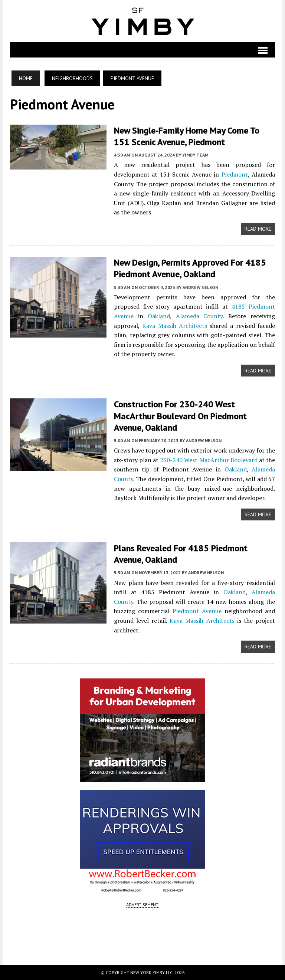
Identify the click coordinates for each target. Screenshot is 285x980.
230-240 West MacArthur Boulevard (209, 460)
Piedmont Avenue (197, 611)
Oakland (159, 316)
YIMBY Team (195, 155)
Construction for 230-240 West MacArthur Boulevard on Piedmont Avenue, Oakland (180, 416)
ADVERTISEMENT (142, 905)
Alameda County (199, 316)
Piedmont (235, 174)
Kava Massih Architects (175, 326)
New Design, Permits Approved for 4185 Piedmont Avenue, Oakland (190, 268)
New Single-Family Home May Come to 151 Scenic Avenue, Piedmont (187, 136)
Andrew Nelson (200, 287)
